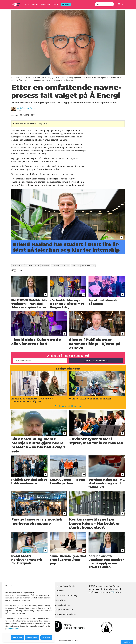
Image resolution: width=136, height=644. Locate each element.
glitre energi (32, 266)
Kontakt (35, 4)
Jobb (27, 4)
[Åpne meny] (122, 4)
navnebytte (18, 266)
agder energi (88, 266)
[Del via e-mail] (21, 270)
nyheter (45, 266)
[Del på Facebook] (13, 270)
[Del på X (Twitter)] (17, 270)
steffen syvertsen (60, 266)
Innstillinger (127, 642)
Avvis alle (46, 637)
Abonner (66, 4)
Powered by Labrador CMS (68, 641)
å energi (75, 266)
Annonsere (46, 4)
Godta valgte (32, 637)
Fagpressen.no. (14, 629)
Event (55, 4)
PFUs (113, 592)
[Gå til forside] (16, 4)
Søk (95, 2)
